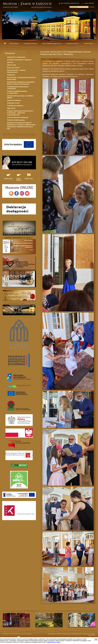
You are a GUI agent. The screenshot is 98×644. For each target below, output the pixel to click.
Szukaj (92, 7)
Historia (59, 634)
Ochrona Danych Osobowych (18, 117)
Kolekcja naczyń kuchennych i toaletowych (23, 246)
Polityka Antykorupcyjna (16, 120)
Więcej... (32, 250)
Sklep (29, 179)
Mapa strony (92, 635)
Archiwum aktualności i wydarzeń (19, 60)
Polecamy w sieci (13, 103)
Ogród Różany (19, 179)
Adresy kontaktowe (14, 100)
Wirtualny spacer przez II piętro (23, 243)
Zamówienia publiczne (15, 106)
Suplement (11, 75)
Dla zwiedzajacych (76, 634)
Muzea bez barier (13, 68)
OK (96, 639)
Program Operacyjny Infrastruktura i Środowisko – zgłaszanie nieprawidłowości (20, 113)
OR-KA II (10, 62)
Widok (8, 179)
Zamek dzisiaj (66, 634)
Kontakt (93, 634)
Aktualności (86, 634)
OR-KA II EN (11, 65)
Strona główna (52, 634)
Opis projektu (28, 240)
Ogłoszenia (11, 108)
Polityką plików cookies (54, 642)
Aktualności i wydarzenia (16, 57)
